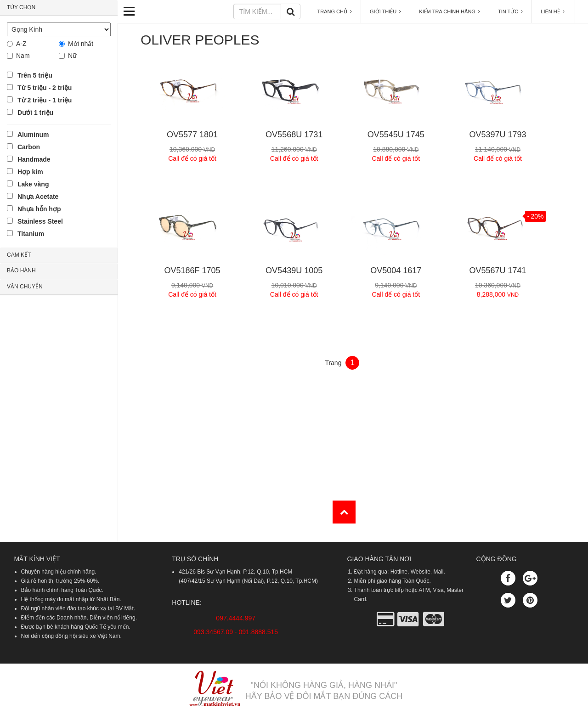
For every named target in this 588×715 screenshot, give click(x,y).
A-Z (21, 44)
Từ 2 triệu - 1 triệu (45, 100)
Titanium (31, 234)
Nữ (72, 56)
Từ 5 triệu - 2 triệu (45, 88)
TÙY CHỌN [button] (21, 7)
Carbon (29, 147)
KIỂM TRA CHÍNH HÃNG (449, 11)
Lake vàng (33, 184)
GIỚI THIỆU (385, 11)
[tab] (59, 8)
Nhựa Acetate (38, 197)
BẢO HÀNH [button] (21, 270)
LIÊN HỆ (553, 11)
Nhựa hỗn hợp (39, 209)
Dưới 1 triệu (35, 113)
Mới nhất (81, 44)
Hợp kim (30, 172)
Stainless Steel (40, 221)
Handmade (34, 159)
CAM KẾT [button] (19, 255)
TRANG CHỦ (334, 11)
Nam (23, 56)
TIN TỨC (510, 11)
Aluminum (33, 135)
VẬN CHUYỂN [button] (25, 287)
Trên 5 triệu (35, 75)
